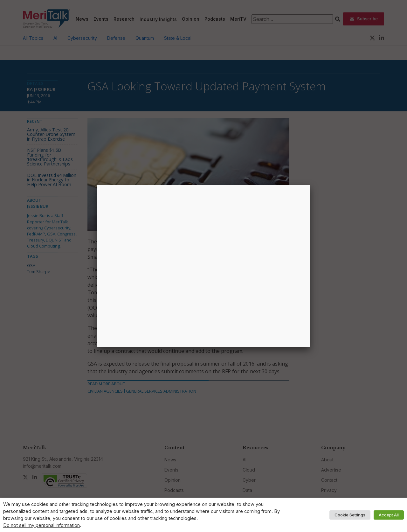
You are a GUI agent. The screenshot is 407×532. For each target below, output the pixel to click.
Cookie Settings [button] (350, 515)
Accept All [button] (389, 515)
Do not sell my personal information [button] (41, 525)
